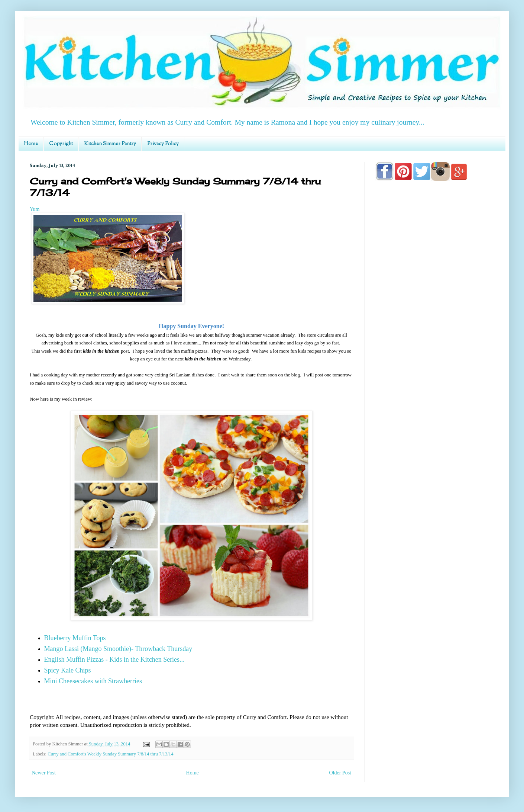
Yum (35, 209)
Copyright (61, 144)
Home (31, 144)
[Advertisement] (435, 399)
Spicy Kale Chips (68, 670)
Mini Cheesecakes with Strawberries (93, 681)
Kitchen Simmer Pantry (110, 144)
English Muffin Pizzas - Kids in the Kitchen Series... (114, 659)
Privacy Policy (163, 144)
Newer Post (44, 773)
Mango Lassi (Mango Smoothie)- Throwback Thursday (118, 649)
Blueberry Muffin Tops (75, 638)
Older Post (340, 773)
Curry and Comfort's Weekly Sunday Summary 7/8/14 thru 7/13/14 (110, 754)
